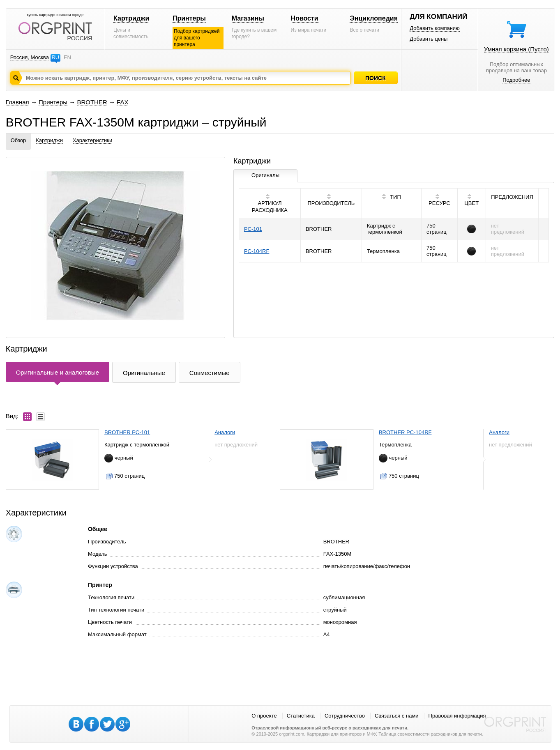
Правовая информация (457, 716)
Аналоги (225, 432)
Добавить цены (429, 39)
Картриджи (131, 18)
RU (55, 57)
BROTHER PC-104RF (405, 432)
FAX (122, 102)
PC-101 (253, 229)
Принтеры (189, 18)
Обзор (18, 140)
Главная (17, 102)
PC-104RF (257, 251)
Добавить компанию (435, 28)
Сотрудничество (345, 716)
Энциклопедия (374, 18)
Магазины (248, 18)
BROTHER (92, 102)
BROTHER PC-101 (127, 432)
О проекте (264, 716)
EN (67, 57)
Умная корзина (516, 49)
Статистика (301, 716)
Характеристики (92, 140)
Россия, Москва (30, 57)
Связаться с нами (397, 716)
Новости (305, 18)
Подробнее (516, 80)
